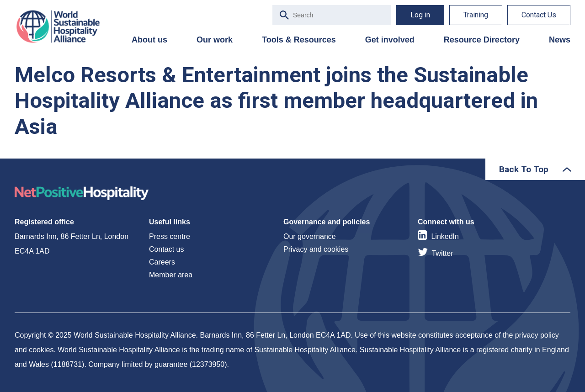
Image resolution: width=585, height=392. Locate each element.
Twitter (442, 253)
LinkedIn (445, 236)
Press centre (170, 236)
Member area (171, 275)
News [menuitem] (560, 40)
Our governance (310, 236)
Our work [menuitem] (215, 40)
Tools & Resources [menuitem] (299, 40)
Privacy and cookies (316, 249)
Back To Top (524, 169)
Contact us (166, 249)
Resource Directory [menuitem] (482, 40)
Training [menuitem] (476, 15)
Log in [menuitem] (420, 15)
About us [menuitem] (149, 40)
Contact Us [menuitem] (539, 15)
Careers (162, 262)
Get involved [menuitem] (390, 40)
